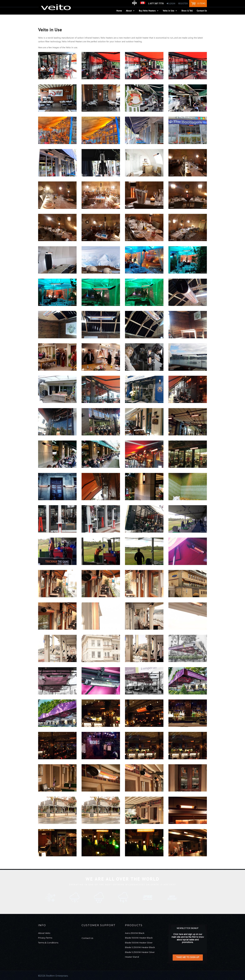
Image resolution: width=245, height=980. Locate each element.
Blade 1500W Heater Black (139, 938)
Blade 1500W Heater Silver (139, 943)
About (129, 11)
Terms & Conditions (48, 943)
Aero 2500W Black (135, 933)
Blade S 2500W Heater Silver (140, 952)
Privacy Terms (45, 938)
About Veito (44, 933)
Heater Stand (132, 957)
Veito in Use (169, 11)
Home (119, 11)
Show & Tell (187, 11)
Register (183, 3)
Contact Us (202, 11)
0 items (201, 3)
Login (171, 3)
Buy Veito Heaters (147, 11)
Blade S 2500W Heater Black (140, 947)
